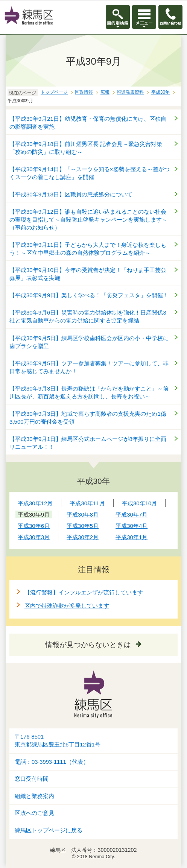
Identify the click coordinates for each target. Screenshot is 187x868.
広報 (105, 92)
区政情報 (84, 92)
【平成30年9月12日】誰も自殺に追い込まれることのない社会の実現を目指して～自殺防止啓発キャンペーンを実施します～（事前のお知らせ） (88, 220)
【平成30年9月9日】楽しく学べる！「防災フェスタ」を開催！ (89, 295)
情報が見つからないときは (88, 645)
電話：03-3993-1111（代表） (52, 762)
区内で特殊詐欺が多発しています (67, 606)
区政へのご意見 (34, 813)
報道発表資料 (130, 92)
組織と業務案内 (34, 796)
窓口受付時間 (32, 779)
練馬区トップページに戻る (49, 830)
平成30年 (160, 92)
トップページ (54, 92)
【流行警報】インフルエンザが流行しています (84, 592)
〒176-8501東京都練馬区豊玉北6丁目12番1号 (58, 741)
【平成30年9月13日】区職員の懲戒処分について (71, 194)
